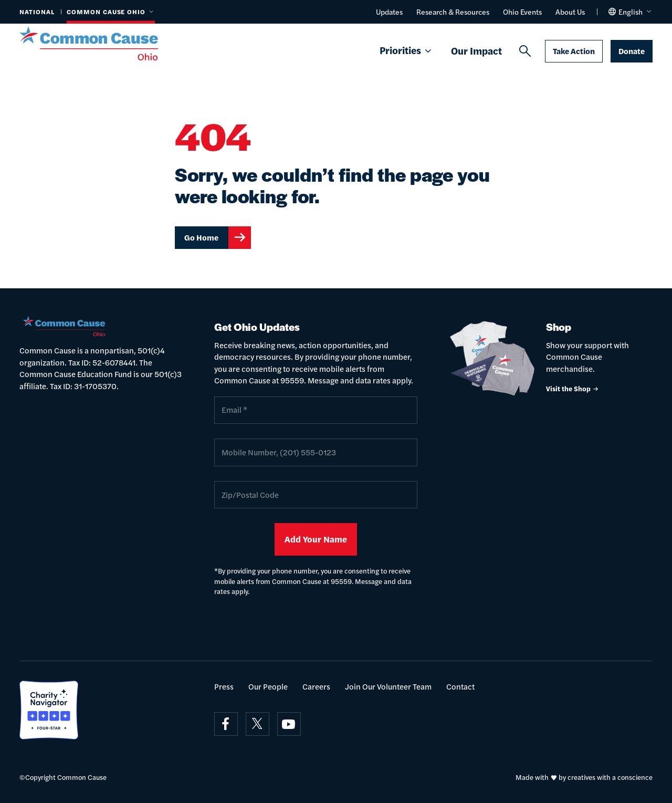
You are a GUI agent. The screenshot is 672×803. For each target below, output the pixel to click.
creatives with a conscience (610, 777)
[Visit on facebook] (226, 724)
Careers (316, 686)
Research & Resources (453, 12)
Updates (389, 12)
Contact (460, 686)
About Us (570, 12)
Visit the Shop (573, 388)
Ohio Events (522, 12)
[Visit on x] (258, 724)
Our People (268, 686)
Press (224, 686)
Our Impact (476, 51)
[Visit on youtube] (289, 724)
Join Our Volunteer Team (388, 686)
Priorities (406, 51)
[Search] (525, 51)
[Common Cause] (102, 44)
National (37, 12)
